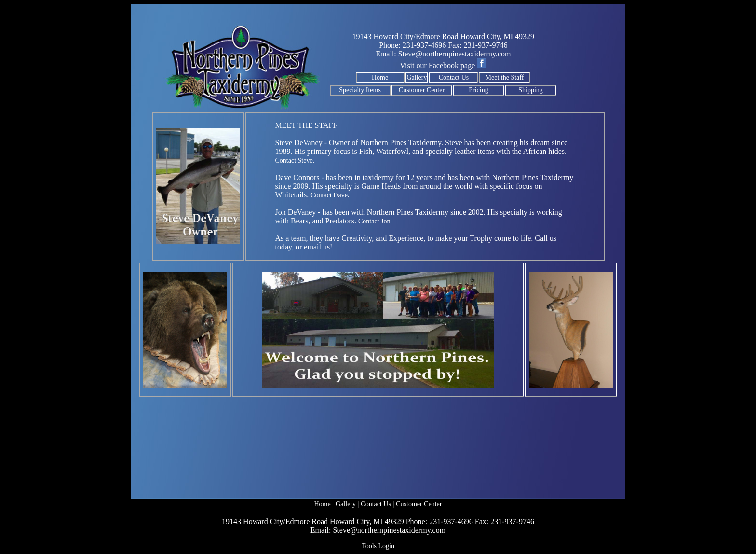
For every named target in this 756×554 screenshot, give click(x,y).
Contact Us (454, 77)
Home (380, 77)
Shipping (531, 90)
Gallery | (347, 504)
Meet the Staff (505, 77)
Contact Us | (377, 504)
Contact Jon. (375, 221)
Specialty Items (360, 90)
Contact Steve (294, 160)
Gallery (417, 77)
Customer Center (422, 90)
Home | (324, 504)
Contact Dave (329, 195)
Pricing (478, 90)
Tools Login (378, 546)
